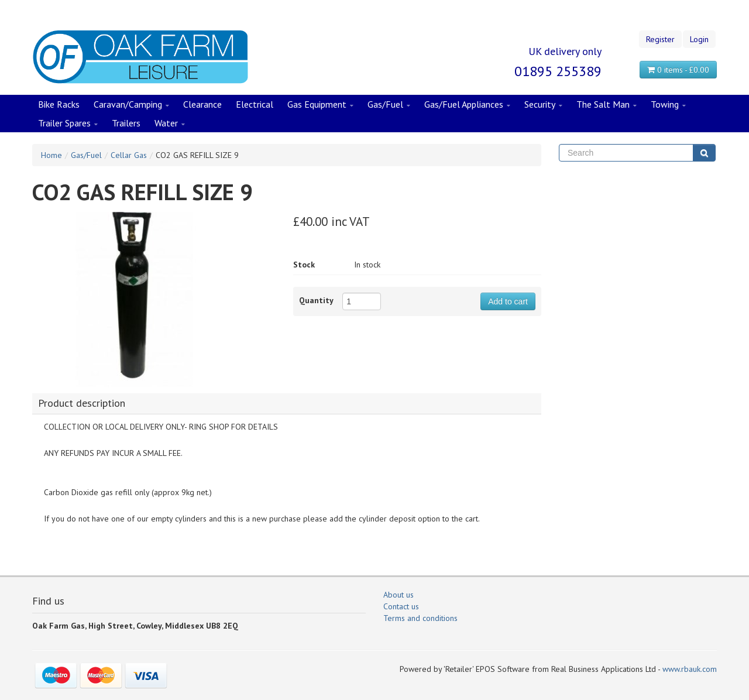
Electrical (255, 104)
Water (170, 123)
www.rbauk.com (690, 669)
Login (699, 39)
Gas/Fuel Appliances (467, 105)
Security (543, 105)
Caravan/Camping (131, 105)
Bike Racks (59, 104)
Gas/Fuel (389, 105)
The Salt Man (607, 105)
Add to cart (508, 301)
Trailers (126, 123)
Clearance (202, 104)
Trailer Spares (68, 123)
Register (660, 39)
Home (51, 155)
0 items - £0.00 (678, 70)
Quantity (316, 300)
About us (398, 595)
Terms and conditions (420, 618)
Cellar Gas (129, 155)
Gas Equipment (320, 105)
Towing (668, 105)
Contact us (401, 606)
